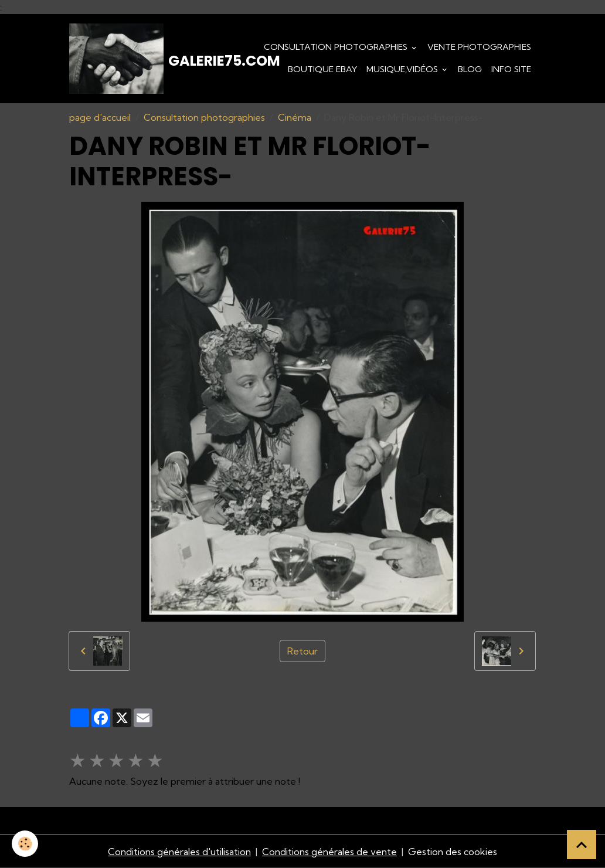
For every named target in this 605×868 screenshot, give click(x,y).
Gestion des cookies (453, 852)
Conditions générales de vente (329, 852)
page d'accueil (100, 117)
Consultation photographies (337, 47)
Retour (302, 651)
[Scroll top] (582, 845)
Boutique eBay (322, 69)
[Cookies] (25, 844)
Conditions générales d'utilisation (179, 852)
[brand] (134, 59)
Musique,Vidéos (403, 69)
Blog (470, 69)
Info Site (511, 69)
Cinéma (295, 117)
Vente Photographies (479, 47)
